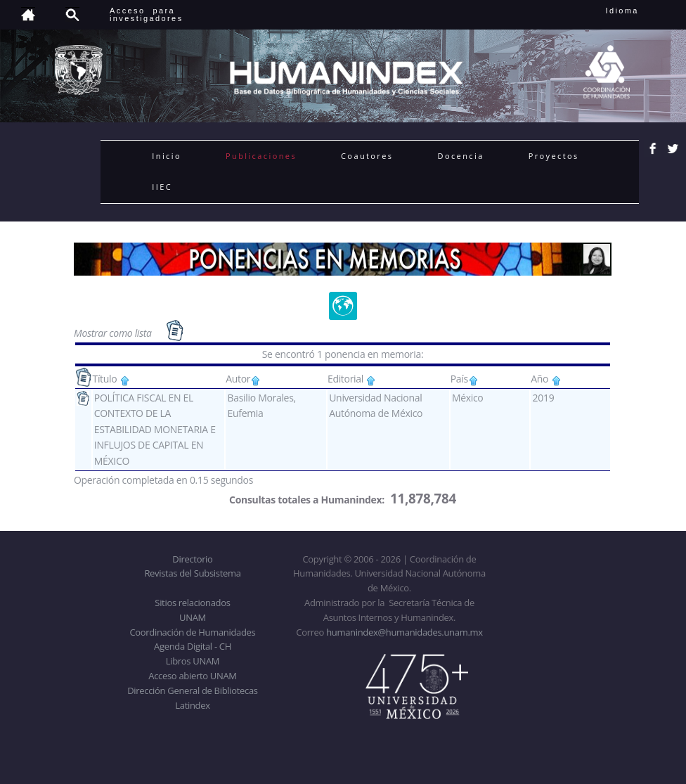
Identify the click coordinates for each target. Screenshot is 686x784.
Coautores (367, 156)
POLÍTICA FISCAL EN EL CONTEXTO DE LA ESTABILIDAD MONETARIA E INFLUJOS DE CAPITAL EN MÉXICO (155, 429)
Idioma (639, 11)
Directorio (192, 559)
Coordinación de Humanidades (193, 632)
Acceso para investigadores (147, 14)
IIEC (162, 187)
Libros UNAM (193, 661)
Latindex (192, 705)
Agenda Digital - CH (193, 646)
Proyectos (554, 156)
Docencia (461, 156)
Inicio (167, 156)
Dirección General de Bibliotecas (192, 690)
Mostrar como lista (114, 332)
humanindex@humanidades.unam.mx (405, 632)
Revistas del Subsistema (192, 573)
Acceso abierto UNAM (192, 676)
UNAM (193, 617)
